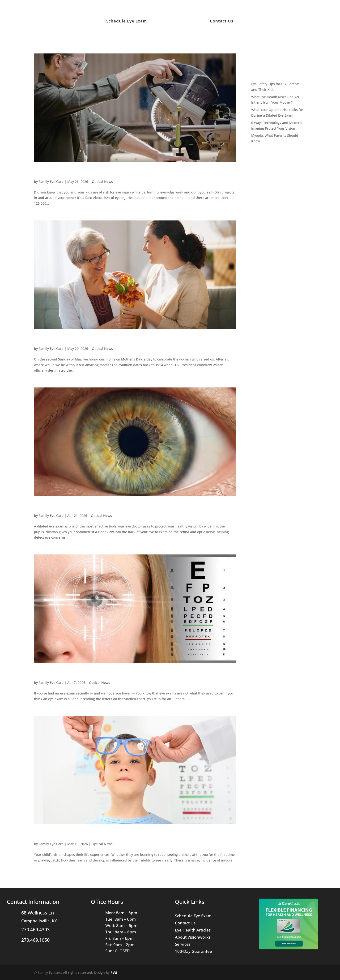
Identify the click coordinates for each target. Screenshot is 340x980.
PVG (114, 973)
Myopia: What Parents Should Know (86, 835)
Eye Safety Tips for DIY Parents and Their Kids (100, 173)
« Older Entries (46, 880)
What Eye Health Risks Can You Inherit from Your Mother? (118, 340)
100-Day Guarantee (193, 952)
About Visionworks (193, 938)
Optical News (102, 182)
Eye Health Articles (193, 931)
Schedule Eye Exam (128, 21)
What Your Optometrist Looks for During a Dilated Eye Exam (122, 507)
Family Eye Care (51, 182)
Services (183, 945)
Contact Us (220, 21)
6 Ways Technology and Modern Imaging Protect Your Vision (122, 674)
